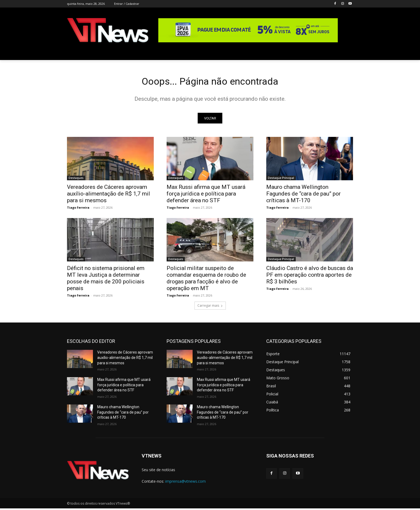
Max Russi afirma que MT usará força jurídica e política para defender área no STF (206, 196)
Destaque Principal (281, 180)
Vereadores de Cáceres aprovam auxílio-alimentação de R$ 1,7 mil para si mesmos (108, 196)
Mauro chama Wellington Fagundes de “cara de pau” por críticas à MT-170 (303, 196)
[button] (347, 54)
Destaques (76, 180)
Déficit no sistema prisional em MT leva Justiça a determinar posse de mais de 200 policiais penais (106, 280)
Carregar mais (210, 307)
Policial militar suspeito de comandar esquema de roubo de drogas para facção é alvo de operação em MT (206, 280)
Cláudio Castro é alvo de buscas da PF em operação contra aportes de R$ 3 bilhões (310, 277)
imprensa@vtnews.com (185, 483)
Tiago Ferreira (78, 209)
